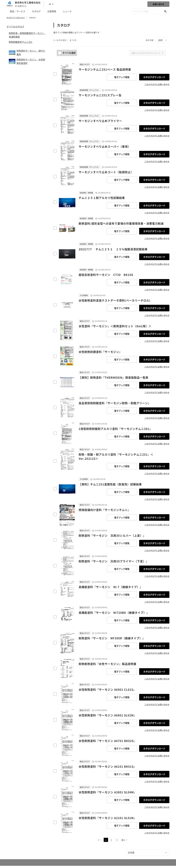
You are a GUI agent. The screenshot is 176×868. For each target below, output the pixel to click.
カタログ (36, 11)
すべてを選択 (67, 53)
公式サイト (21, 6)
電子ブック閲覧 (122, 77)
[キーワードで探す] (165, 11)
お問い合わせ (158, 4)
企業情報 (52, 11)
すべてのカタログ (15, 27)
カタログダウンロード (154, 77)
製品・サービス (18, 11)
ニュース (67, 11)
